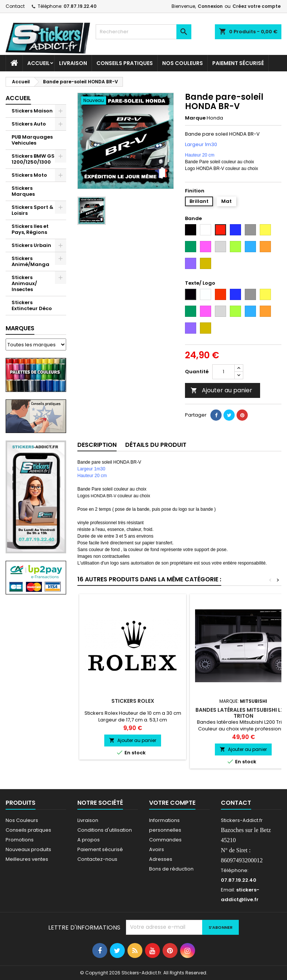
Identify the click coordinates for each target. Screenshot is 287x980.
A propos (89, 840)
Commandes (165, 840)
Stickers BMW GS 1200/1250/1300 (33, 159)
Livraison (73, 63)
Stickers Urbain (31, 245)
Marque (195, 118)
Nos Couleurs (183, 63)
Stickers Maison (32, 111)
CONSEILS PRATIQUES (125, 63)
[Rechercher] (143, 32)
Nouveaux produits (28, 849)
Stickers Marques (23, 191)
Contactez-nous (97, 859)
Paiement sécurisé (238, 63)
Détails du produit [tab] (156, 445)
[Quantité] (223, 372)
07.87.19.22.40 (80, 6)
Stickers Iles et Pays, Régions (30, 229)
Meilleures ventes (27, 859)
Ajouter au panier (221, 390)
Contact (15, 6)
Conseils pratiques (28, 830)
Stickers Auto (29, 124)
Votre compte (172, 803)
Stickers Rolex (133, 701)
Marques (20, 328)
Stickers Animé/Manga (30, 261)
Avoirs (157, 849)
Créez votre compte (257, 6)
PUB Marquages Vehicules (32, 140)
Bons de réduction (171, 869)
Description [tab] (97, 445)
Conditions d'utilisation (105, 830)
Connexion (210, 6)
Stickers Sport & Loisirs (33, 210)
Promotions (20, 840)
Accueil (38, 63)
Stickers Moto (29, 175)
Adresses (161, 859)
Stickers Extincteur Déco (32, 305)
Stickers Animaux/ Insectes (24, 283)
